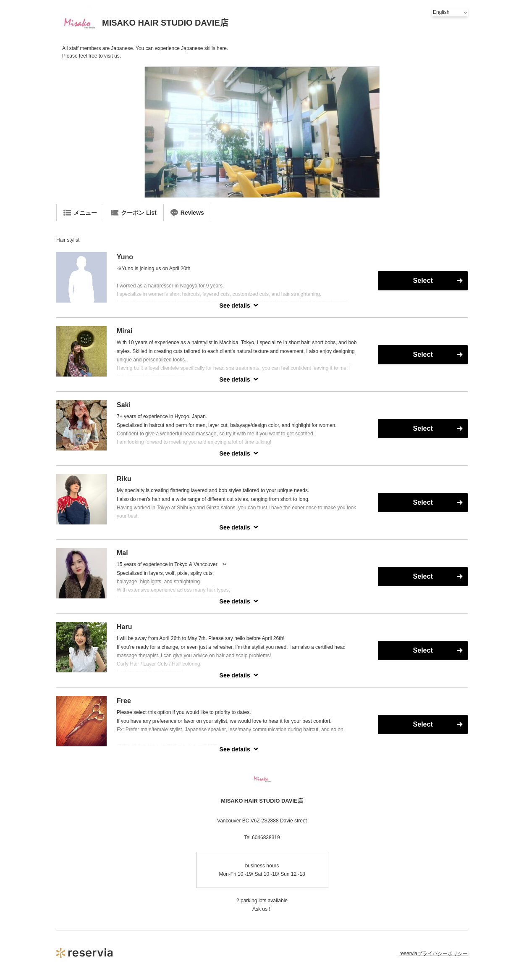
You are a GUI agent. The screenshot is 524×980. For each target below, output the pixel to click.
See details (235, 306)
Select (423, 281)
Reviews (187, 213)
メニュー (80, 213)
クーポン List (134, 213)
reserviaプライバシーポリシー (434, 954)
